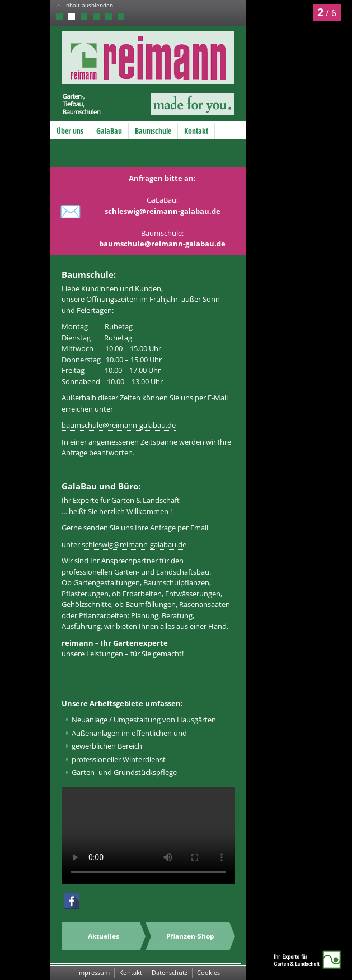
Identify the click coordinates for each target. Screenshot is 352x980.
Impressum (93, 972)
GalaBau (109, 131)
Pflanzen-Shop (190, 936)
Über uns (70, 131)
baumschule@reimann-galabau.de (119, 425)
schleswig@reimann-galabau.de (134, 544)
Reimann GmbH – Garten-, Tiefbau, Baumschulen (139, 73)
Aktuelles (104, 936)
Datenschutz (170, 972)
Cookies (208, 972)
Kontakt (196, 131)
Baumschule (153, 131)
